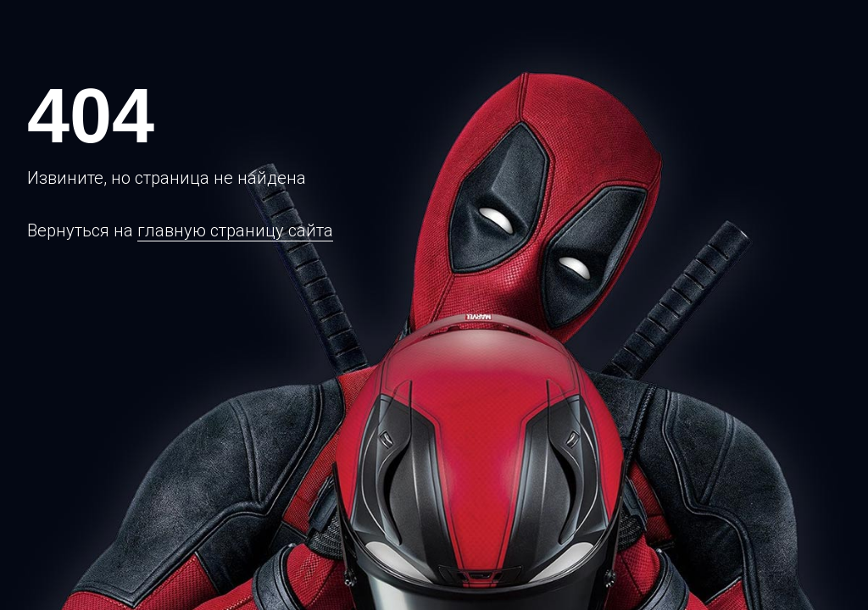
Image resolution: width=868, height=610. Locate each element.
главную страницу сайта (235, 230)
